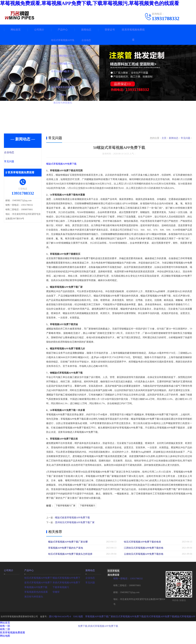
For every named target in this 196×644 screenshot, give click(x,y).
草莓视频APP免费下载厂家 (96, 616)
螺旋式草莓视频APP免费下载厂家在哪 (67, 541)
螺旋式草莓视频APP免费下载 (61, 164)
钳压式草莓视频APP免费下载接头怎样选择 (69, 554)
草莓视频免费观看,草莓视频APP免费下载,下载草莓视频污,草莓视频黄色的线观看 (90, 3)
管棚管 (56, 591)
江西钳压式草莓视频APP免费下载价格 (142, 547)
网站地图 (5, 635)
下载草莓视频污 (87, 506)
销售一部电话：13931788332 (127, 578)
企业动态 (16, 153)
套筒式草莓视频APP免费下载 (38, 582)
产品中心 (63, 30)
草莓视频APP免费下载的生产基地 (64, 547)
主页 (164, 138)
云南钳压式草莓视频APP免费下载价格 (142, 554)
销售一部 (5, 625)
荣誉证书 (110, 30)
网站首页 (16, 30)
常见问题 (16, 162)
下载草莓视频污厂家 (66, 506)
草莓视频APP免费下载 (35, 587)
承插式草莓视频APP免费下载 (67, 582)
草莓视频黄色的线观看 (35, 591)
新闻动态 (86, 30)
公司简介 (39, 30)
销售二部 (5, 629)
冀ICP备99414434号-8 (59, 616)
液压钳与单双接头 (33, 596)
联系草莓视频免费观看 (133, 35)
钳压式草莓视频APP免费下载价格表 (141, 541)
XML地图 (76, 616)
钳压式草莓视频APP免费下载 (38, 577)
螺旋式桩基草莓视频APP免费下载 (71, 517)
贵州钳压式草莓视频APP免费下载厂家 (74, 522)
